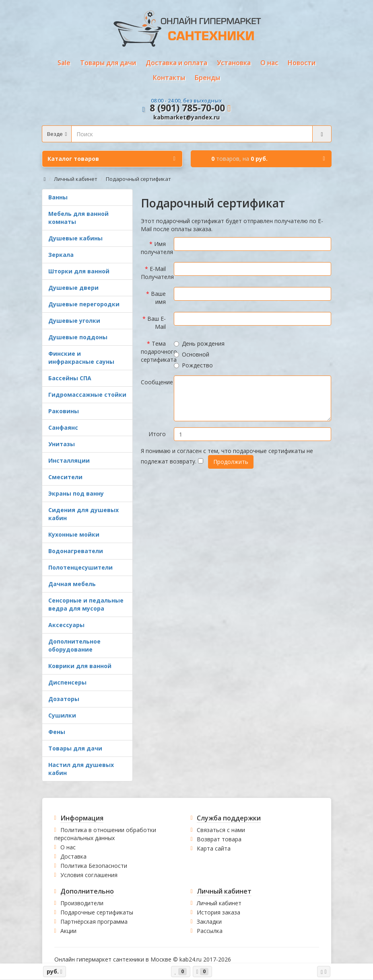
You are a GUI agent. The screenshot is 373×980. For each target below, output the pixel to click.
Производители (82, 903)
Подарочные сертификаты (97, 912)
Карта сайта (214, 848)
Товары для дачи (75, 748)
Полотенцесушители (80, 567)
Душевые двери (73, 288)
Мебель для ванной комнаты (78, 218)
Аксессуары (66, 625)
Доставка (73, 856)
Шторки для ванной (79, 271)
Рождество (193, 365)
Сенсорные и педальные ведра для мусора (86, 604)
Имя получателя (155, 248)
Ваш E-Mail (157, 323)
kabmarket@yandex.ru (186, 117)
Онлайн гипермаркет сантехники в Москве (113, 959)
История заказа (218, 912)
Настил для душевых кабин (81, 769)
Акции (68, 931)
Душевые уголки (74, 321)
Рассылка (210, 931)
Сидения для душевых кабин (83, 514)
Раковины (64, 411)
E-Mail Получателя (155, 273)
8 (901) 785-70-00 (187, 108)
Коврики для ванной (80, 666)
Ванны (58, 197)
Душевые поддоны (78, 337)
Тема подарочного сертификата (155, 352)
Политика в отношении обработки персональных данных (105, 834)
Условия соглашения (89, 875)
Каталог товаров (111, 159)
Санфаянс (63, 427)
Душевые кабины (75, 238)
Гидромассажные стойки (87, 395)
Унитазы (62, 444)
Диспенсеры (67, 682)
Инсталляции (69, 460)
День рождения (199, 343)
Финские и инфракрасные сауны (81, 358)
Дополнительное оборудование (74, 645)
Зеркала (61, 255)
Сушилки (62, 715)
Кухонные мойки (74, 534)
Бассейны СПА (70, 378)
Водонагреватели (76, 551)
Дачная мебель (72, 584)
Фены (57, 732)
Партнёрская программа (94, 922)
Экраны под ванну (76, 493)
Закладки (209, 922)
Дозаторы (64, 699)
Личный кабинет (76, 179)
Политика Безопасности (94, 866)
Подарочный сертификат (138, 179)
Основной (192, 354)
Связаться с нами (221, 830)
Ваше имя (158, 298)
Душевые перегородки (84, 304)
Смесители (65, 477)
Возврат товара (219, 839)
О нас (68, 847)
